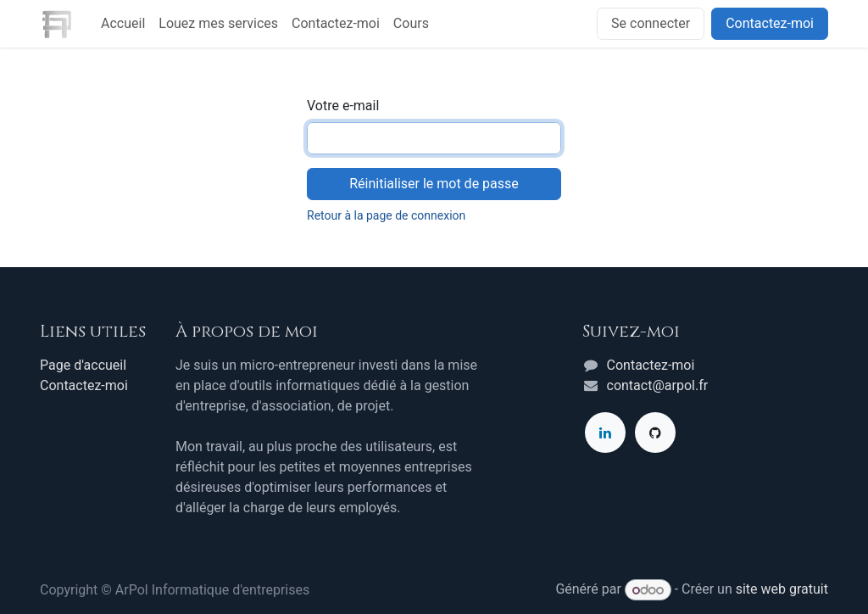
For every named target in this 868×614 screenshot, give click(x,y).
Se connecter (651, 23)
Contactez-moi (770, 23)
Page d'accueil (83, 365)
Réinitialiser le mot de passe (434, 184)
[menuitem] (123, 24)
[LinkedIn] (605, 433)
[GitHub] (655, 433)
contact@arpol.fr (658, 385)
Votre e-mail (343, 106)
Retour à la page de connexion (386, 215)
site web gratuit (782, 590)
